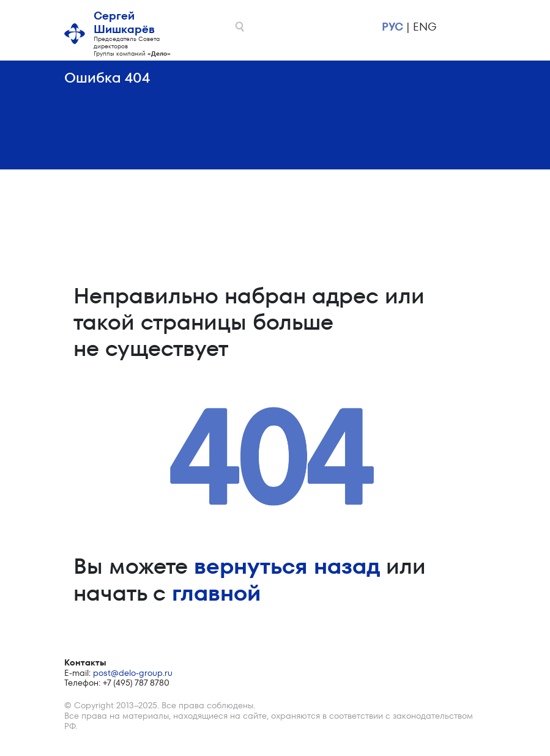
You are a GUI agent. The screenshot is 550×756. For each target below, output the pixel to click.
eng (425, 27)
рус (392, 27)
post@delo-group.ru (133, 673)
